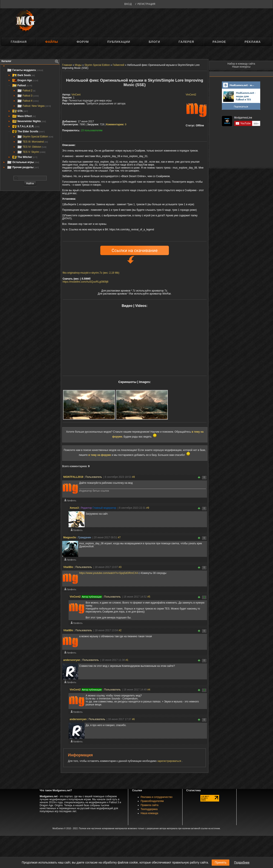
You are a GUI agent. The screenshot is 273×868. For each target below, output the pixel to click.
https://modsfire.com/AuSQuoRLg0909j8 (85, 282)
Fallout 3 (28, 96)
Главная (19, 42)
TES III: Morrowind (32, 142)
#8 (133, 477)
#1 (127, 660)
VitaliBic (68, 567)
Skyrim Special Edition (35, 137)
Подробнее (242, 862)
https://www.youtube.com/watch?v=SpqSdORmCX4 (108, 573)
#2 (120, 630)
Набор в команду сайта (241, 64)
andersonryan (72, 660)
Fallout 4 (28, 101)
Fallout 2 (26, 91)
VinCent (76, 95)
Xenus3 (74, 508)
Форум (83, 42)
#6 (133, 719)
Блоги (154, 42)
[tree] (30, 119)
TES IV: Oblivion (32, 147)
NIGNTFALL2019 (73, 477)
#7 (119, 537)
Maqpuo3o (70, 537)
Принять (221, 862)
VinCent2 (191, 95)
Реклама (253, 42)
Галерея (186, 42)
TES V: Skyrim (31, 152)
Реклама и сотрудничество (157, 797)
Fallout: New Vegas (34, 106)
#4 (149, 690)
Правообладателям (152, 801)
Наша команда (149, 813)
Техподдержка (149, 809)
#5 (149, 597)
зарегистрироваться (170, 761)
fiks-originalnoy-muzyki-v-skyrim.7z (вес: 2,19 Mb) (91, 273)
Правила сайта (150, 805)
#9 (148, 508)
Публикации (119, 42)
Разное (219, 42)
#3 (120, 567)
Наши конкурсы (241, 67)
